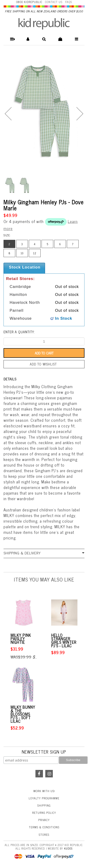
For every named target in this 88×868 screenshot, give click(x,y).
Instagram (49, 774)
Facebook (39, 774)
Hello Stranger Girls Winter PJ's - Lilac (64, 641)
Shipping (44, 805)
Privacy (44, 820)
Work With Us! (44, 791)
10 (22, 253)
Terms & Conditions (44, 827)
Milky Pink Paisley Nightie (21, 639)
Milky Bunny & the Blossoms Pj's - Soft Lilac (23, 714)
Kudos (68, 848)
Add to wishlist (43, 364)
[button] (12, 39)
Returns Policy (44, 813)
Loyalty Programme (44, 798)
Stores (44, 835)
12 (35, 253)
